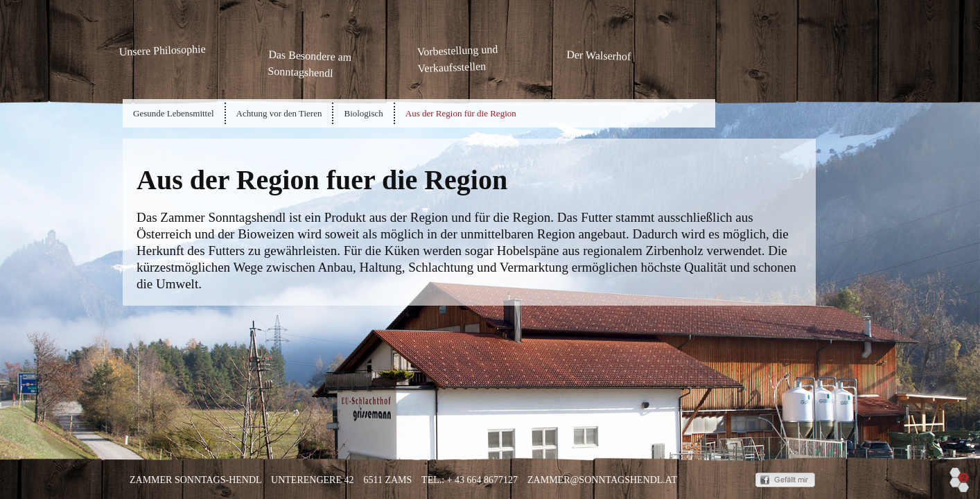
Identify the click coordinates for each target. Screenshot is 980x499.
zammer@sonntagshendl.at (602, 480)
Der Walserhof (599, 55)
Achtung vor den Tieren (279, 113)
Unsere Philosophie (162, 50)
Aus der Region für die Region (461, 113)
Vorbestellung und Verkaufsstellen (457, 57)
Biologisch (363, 113)
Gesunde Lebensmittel (174, 113)
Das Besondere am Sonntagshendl (309, 63)
